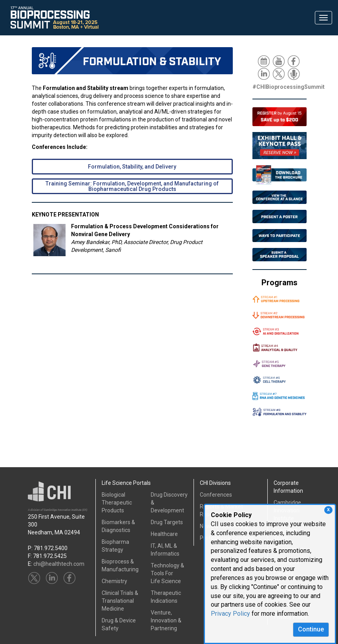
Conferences (216, 495)
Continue (311, 629)
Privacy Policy (230, 614)
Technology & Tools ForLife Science (167, 573)
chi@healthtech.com (59, 564)
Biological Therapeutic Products (117, 503)
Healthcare (164, 534)
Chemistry (114, 581)
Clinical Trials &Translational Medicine (120, 601)
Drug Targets (167, 522)
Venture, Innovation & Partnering (166, 620)
